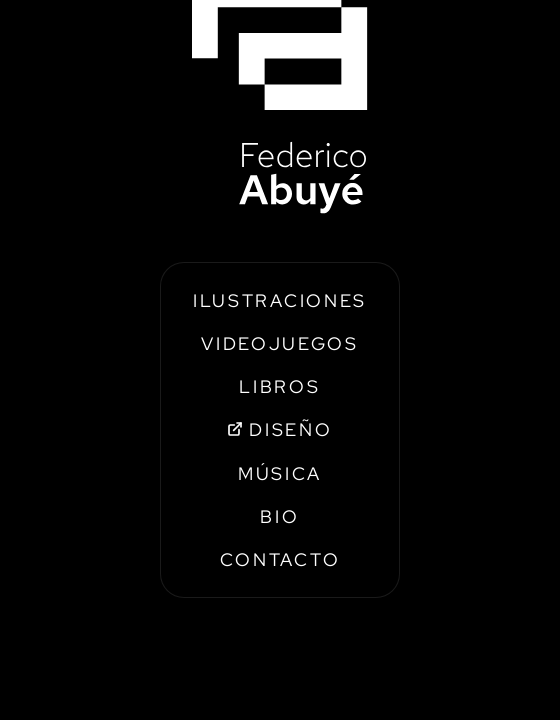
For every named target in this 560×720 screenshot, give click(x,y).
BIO (279, 516)
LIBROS (279, 386)
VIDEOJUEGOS (280, 343)
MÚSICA (280, 473)
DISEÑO (279, 429)
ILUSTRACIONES (280, 300)
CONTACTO (280, 559)
